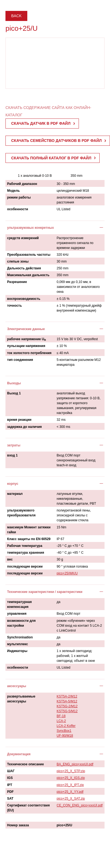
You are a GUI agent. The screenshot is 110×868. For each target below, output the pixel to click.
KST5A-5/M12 (67, 701)
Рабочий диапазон (22, 184)
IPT (10, 785)
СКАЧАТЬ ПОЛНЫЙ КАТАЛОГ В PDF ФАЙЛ (51, 158)
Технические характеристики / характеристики (45, 592)
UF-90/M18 (65, 736)
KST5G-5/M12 (67, 711)
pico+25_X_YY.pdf (70, 792)
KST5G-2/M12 (67, 706)
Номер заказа (18, 825)
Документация (19, 754)
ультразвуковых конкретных (30, 228)
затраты (14, 445)
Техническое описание (26, 764)
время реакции (19, 420)
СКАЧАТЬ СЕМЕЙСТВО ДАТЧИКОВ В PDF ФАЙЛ (57, 141)
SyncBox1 (64, 731)
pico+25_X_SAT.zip (71, 799)
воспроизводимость (24, 299)
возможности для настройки (21, 623)
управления (17, 614)
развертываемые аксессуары (21, 699)
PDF (10, 792)
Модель (13, 191)
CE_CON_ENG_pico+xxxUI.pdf (80, 805)
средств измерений (23, 238)
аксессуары (17, 686)
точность (14, 306)
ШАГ (11, 771)
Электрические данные (26, 329)
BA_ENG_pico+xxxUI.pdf (75, 764)
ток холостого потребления (29, 353)
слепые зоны (18, 261)
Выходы (14, 383)
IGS (10, 778)
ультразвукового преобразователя (21, 513)
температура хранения (26, 553)
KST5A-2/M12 (67, 696)
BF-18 (61, 716)
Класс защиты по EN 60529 (29, 539)
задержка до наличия (24, 427)
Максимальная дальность (28, 275)
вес (10, 559)
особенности (18, 209)
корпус (13, 484)
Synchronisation (20, 637)
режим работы (19, 197)
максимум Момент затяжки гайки (29, 530)
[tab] (55, 227)
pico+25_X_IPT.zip (70, 785)
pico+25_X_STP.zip (71, 771)
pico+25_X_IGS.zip (71, 778)
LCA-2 (61, 721)
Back (16, 16)
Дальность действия (24, 268)
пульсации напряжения (26, 346)
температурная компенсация (19, 604)
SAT (10, 799)
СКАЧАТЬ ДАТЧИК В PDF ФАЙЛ (41, 123)
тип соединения (20, 360)
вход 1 (12, 455)
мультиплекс (17, 644)
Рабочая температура (25, 546)
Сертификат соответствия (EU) (28, 808)
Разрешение (17, 282)
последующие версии (25, 567)
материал (15, 494)
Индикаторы (17, 651)
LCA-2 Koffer (66, 726)
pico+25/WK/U (67, 573)
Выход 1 (14, 393)
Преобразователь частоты (29, 255)
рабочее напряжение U (26, 339)
